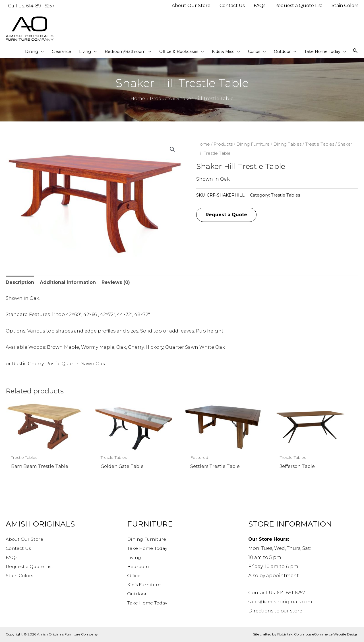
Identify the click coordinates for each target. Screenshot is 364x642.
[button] (172, 149)
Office (134, 576)
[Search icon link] (355, 51)
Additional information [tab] (68, 282)
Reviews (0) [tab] (116, 282)
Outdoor (137, 594)
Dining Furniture (253, 144)
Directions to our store (275, 611)
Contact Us (19, 548)
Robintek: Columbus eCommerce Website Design (318, 634)
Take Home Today (148, 548)
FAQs (12, 557)
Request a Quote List (30, 566)
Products (223, 144)
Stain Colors (20, 576)
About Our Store (25, 539)
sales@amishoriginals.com (280, 602)
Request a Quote (226, 215)
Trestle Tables (320, 144)
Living (135, 557)
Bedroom (138, 566)
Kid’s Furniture (144, 585)
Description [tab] (20, 282)
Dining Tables (287, 144)
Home (203, 144)
